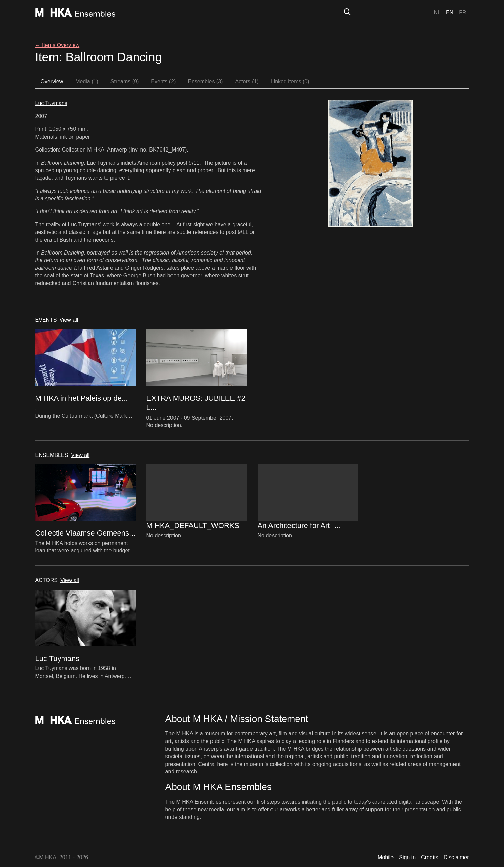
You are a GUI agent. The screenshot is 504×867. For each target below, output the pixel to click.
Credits (430, 857)
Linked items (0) (290, 82)
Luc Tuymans (51, 103)
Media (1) (87, 82)
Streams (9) (125, 82)
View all (69, 320)
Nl (437, 12)
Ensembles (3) (205, 82)
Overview (52, 82)
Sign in (407, 857)
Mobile (386, 857)
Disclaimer (456, 857)
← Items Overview (57, 45)
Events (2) (163, 82)
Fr (462, 12)
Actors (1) (247, 82)
